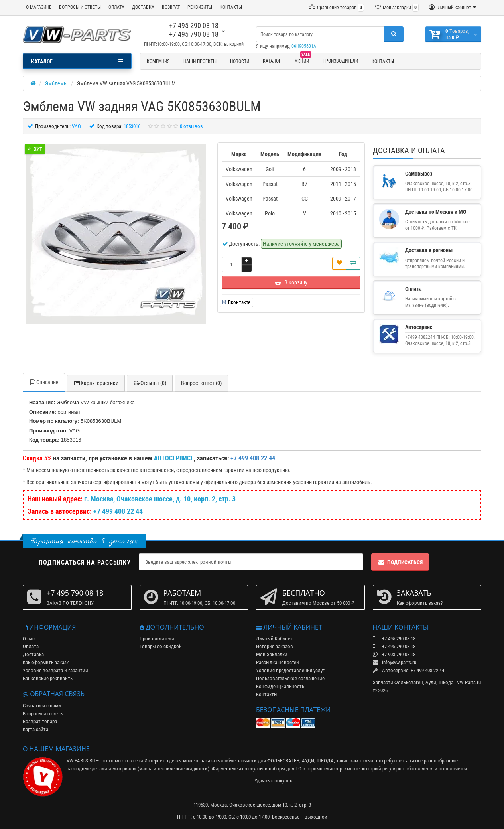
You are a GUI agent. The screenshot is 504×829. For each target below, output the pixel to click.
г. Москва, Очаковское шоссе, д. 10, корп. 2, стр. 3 (160, 499)
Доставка (33, 654)
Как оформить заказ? (46, 662)
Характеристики (96, 383)
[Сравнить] (353, 264)
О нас (29, 639)
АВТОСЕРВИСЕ (174, 458)
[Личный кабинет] (453, 8)
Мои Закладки (272, 654)
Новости (240, 61)
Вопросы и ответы (43, 714)
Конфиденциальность (280, 686)
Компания (158, 61)
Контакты (383, 61)
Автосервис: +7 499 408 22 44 (409, 670)
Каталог (272, 61)
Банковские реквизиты (48, 678)
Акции (303, 60)
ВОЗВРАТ (171, 7)
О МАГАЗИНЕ (39, 7)
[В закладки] (339, 264)
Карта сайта (35, 729)
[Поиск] (394, 34)
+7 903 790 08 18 (394, 654)
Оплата (31, 646)
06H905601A (304, 46)
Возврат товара (40, 721)
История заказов (275, 646)
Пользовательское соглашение (290, 678)
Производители (340, 61)
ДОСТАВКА (143, 7)
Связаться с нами (42, 706)
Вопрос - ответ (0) (201, 383)
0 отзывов (191, 126)
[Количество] (232, 264)
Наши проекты (200, 61)
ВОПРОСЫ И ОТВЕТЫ (80, 7)
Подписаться (400, 562)
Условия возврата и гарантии (55, 670)
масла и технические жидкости (173, 769)
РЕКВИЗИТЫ (200, 7)
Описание (44, 382)
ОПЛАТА (116, 7)
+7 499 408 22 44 (118, 511)
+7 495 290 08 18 (194, 25)
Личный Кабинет (274, 639)
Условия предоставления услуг (290, 670)
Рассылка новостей (278, 662)
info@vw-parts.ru (395, 662)
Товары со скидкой (161, 646)
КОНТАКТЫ (231, 7)
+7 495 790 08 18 (194, 34)
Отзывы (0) (150, 383)
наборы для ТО (285, 769)
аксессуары (251, 769)
